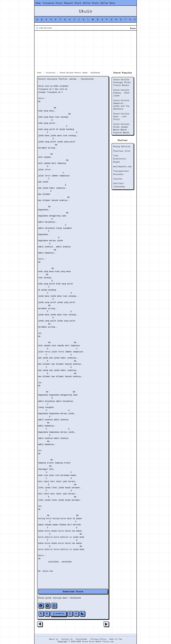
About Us (54, 639)
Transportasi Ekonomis (121, 173)
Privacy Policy (98, 639)
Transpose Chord (52, 3)
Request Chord (72, 3)
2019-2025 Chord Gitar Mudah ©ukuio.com (92, 641)
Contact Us (67, 639)
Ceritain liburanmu (119, 185)
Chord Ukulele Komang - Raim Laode (121, 93)
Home (38, 3)
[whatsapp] (54, 605)
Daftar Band (108, 3)
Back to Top (116, 639)
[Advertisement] (85, 51)
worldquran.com (122, 166)
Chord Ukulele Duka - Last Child (121, 116)
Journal (118, 179)
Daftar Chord (91, 3)
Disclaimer (82, 639)
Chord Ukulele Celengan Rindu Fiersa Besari (122, 82)
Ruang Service (122, 146)
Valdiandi (76, 598)
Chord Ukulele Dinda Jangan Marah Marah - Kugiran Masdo (121, 128)
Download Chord (73, 591)
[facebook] (41, 605)
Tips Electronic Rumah (120, 159)
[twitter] (47, 605)
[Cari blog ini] (85, 28)
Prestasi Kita (122, 151)
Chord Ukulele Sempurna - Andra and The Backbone (121, 105)
